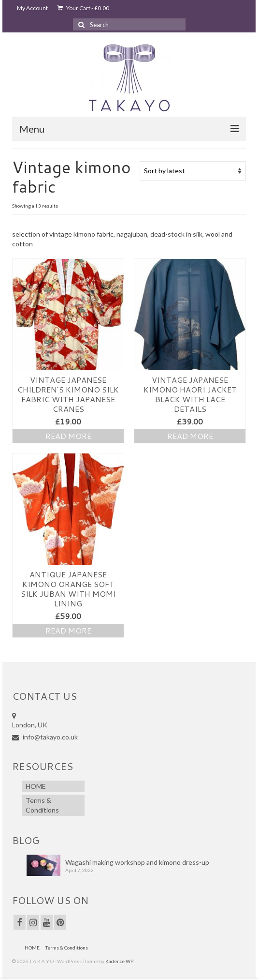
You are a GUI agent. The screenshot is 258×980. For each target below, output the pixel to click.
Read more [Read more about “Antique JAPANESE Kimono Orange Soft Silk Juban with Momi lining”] (68, 630)
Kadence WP (119, 961)
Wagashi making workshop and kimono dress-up (137, 862)
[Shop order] (193, 171)
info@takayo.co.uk (45, 737)
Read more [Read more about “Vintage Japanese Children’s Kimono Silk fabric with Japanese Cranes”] (68, 436)
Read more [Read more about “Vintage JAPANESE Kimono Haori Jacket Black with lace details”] (190, 436)
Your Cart (83, 8)
